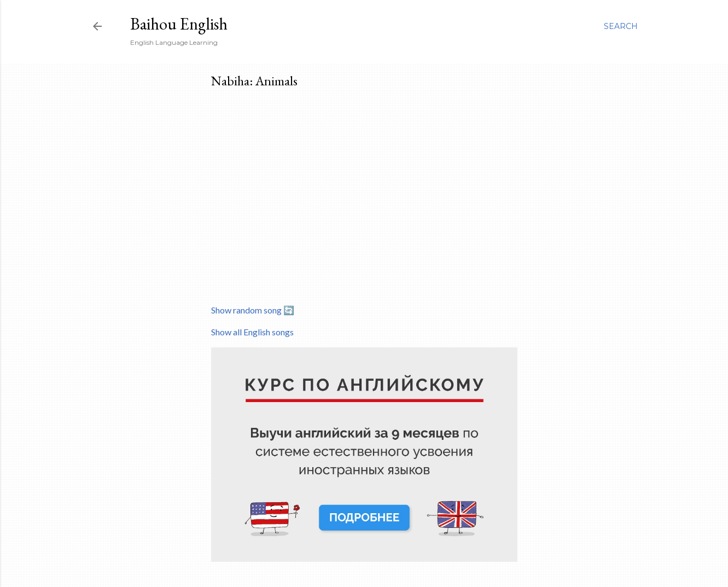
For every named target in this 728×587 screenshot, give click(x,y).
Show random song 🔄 (253, 310)
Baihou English (179, 24)
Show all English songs (252, 332)
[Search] (621, 26)
